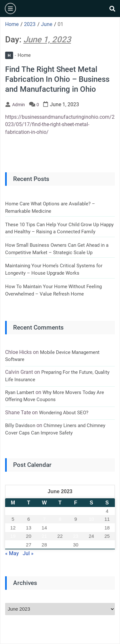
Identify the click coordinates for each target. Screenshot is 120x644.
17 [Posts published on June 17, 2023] (91, 528)
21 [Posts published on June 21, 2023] (44, 536)
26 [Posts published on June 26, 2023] (13, 545)
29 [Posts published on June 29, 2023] (60, 545)
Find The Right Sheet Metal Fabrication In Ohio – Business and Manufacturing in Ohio (57, 79)
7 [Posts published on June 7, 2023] (44, 519)
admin (19, 105)
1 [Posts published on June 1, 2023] (60, 511)
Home (18, 55)
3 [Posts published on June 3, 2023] (91, 511)
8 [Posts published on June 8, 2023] (60, 519)
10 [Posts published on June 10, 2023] (91, 519)
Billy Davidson (20, 425)
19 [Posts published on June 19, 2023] (13, 536)
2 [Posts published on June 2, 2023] (76, 511)
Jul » (28, 553)
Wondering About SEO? (64, 413)
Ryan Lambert (20, 392)
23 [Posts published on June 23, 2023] (76, 536)
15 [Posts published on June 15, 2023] (60, 528)
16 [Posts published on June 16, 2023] (76, 528)
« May (12, 553)
